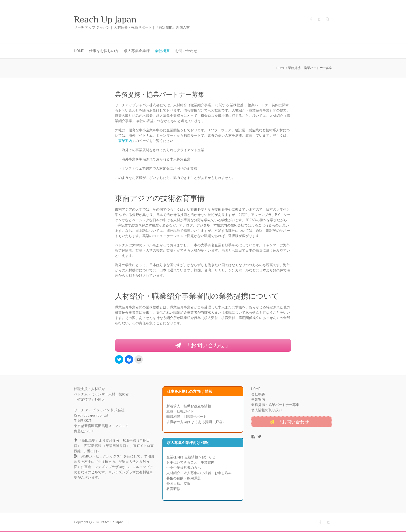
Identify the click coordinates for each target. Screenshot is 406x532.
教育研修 (173, 489)
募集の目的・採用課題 (184, 479)
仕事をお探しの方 (104, 51)
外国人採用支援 (178, 484)
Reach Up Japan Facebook (311, 19)
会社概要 (162, 51)
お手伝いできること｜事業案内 (190, 463)
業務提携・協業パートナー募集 (275, 405)
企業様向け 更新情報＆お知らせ (191, 458)
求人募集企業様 (137, 51)
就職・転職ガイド (180, 412)
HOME (79, 51)
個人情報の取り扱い (267, 411)
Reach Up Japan (110, 19)
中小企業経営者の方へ (184, 468)
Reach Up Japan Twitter (319, 19)
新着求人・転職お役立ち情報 (189, 406)
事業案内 (125, 141)
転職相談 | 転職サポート (186, 417)
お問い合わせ (186, 51)
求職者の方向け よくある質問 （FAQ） (196, 422)
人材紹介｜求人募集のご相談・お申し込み (199, 473)
